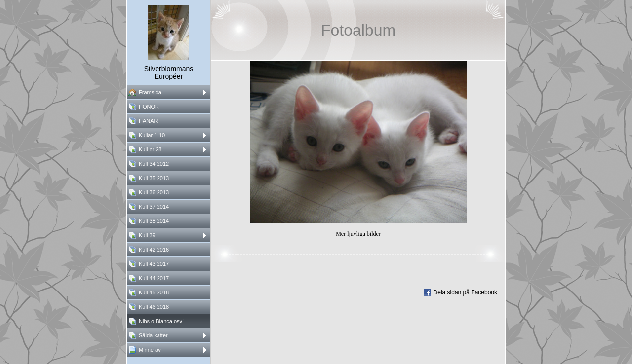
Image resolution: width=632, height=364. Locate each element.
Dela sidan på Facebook (465, 292)
